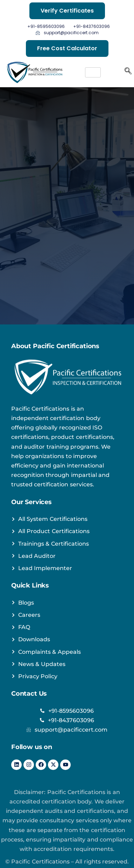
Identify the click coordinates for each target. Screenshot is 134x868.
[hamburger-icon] (93, 72)
